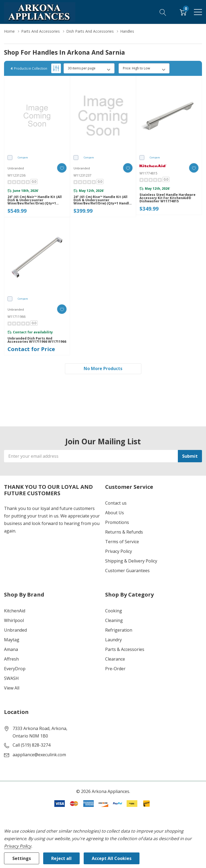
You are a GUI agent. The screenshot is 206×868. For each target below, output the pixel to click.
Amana (11, 649)
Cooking (114, 611)
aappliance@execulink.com (39, 755)
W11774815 (148, 173)
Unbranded (15, 630)
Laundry (113, 640)
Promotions (117, 522)
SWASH (11, 678)
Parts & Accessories (125, 649)
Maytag (12, 640)
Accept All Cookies (112, 858)
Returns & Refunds (124, 532)
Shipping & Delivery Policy (131, 561)
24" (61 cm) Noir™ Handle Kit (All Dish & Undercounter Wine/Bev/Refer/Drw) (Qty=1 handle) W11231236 (35, 200)
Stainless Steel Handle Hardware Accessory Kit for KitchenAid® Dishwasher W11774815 (168, 198)
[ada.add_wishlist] (62, 168)
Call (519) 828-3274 (32, 745)
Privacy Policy (119, 551)
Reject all (61, 858)
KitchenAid (15, 611)
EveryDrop (15, 669)
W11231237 (82, 175)
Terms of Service (122, 542)
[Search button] (163, 12)
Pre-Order (115, 669)
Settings (22, 858)
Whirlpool (14, 620)
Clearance (115, 659)
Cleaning (114, 620)
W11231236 (16, 175)
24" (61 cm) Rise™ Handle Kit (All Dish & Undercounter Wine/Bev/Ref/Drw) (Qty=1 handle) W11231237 (103, 200)
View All (12, 688)
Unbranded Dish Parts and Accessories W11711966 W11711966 (37, 340)
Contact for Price (31, 349)
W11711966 (16, 317)
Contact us (116, 503)
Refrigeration (119, 630)
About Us (115, 513)
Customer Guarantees (127, 571)
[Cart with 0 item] (183, 12)
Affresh (11, 659)
